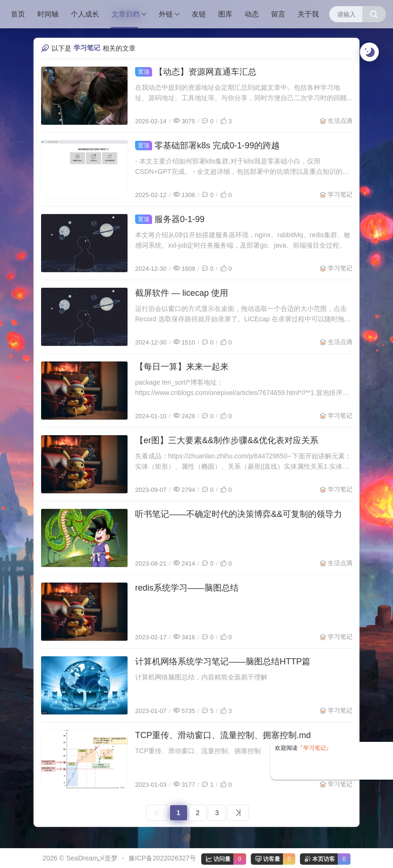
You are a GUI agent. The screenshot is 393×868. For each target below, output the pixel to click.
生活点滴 (340, 121)
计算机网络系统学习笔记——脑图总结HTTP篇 (223, 662)
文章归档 (126, 14)
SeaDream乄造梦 (92, 858)
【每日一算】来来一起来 (182, 367)
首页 (18, 14)
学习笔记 (340, 194)
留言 (278, 14)
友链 (199, 14)
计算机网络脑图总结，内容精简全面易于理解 (201, 677)
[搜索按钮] (374, 14)
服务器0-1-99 (170, 219)
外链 (166, 14)
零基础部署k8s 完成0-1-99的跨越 (207, 146)
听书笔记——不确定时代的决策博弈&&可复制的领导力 (239, 514)
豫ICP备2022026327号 (162, 858)
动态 (252, 14)
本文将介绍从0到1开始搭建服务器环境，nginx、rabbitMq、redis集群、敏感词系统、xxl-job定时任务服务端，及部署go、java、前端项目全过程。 (243, 240)
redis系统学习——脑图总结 (187, 588)
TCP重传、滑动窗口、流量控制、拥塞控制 (198, 751)
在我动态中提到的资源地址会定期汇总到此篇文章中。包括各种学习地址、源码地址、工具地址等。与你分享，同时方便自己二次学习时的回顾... (244, 93)
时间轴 (48, 14)
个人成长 (85, 14)
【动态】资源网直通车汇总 (196, 72)
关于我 (308, 14)
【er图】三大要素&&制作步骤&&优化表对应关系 (227, 440)
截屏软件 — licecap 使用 (182, 293)
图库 (225, 14)
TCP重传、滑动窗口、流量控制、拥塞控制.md (223, 735)
